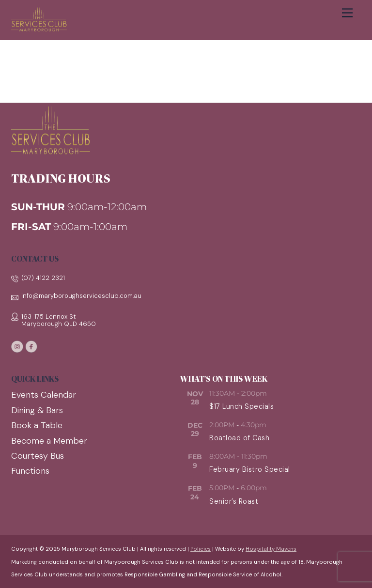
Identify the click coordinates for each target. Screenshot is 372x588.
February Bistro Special (249, 469)
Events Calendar (44, 395)
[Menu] (347, 13)
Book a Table (37, 425)
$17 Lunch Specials (241, 406)
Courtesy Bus (38, 456)
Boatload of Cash (239, 438)
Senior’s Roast (234, 501)
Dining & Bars (37, 410)
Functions (30, 471)
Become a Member (49, 441)
